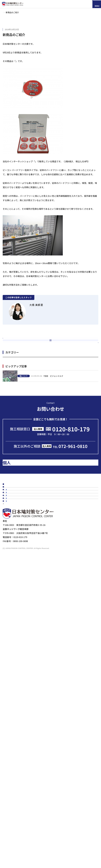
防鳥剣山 (12, 723)
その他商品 (14, 744)
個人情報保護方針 (12, 793)
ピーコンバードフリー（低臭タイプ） (33, 62)
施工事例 (10, 610)
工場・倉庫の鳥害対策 (19, 672)
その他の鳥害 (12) (11, 433)
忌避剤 (11, 736)
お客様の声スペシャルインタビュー (22, 619)
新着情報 (10, 594)
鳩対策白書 (11, 603)
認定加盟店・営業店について (19, 628)
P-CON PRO (41, 162)
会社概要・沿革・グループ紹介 (23, 653)
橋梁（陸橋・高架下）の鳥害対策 (24, 685)
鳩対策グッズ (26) (11, 396)
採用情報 (17, 846)
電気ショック (15, 728)
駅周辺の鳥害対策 (17, 680)
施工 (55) (7, 389)
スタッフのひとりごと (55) (16, 426)
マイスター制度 (12, 789)
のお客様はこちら (27, 558)
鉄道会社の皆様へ (17, 772)
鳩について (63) (10, 411)
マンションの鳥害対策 (19, 676)
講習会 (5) (8, 418)
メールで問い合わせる (51, 528)
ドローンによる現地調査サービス (19, 782)
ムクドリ (12, 700)
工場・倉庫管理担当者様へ (21, 759)
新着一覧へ (52, 353)
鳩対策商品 (11, 711)
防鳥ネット (14, 715)
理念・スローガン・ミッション (23, 649)
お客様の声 (11, 615)
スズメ (11, 704)
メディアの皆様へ (12, 778)
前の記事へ (51, 346)
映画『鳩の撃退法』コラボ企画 (18, 785)
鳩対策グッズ (10, 30)
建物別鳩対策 (12, 668)
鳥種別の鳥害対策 (14, 624)
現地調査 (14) (9, 403)
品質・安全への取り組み (20, 661)
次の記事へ (51, 361)
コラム (9, 585)
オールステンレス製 (18, 719)
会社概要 (10, 640)
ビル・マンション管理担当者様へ (24, 755)
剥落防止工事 (15, 764)
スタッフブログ (13, 589)
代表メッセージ (16, 644)
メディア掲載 (12, 599)
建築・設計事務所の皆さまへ (22, 768)
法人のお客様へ (13, 751)
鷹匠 (10, 740)
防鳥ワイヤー (15, 732)
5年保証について (16, 657)
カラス (11, 696)
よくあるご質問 (13, 633)
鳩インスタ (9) (10, 381)
